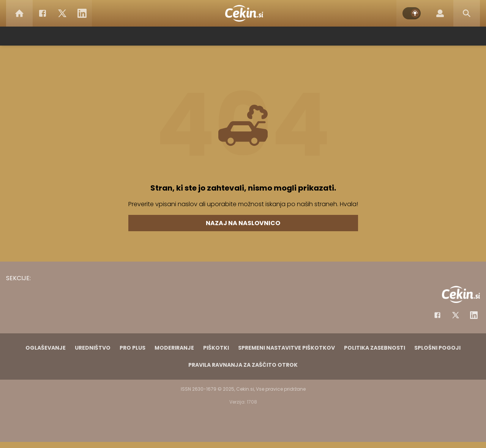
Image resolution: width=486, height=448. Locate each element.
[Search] (467, 13)
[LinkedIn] (82, 13)
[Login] (440, 13)
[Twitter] (62, 13)
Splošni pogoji (437, 348)
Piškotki (216, 348)
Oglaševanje (46, 348)
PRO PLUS (133, 348)
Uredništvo (93, 348)
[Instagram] (474, 315)
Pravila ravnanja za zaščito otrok (243, 365)
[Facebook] (43, 13)
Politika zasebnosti (375, 348)
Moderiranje (174, 348)
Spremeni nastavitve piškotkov (286, 348)
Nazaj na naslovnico (243, 223)
